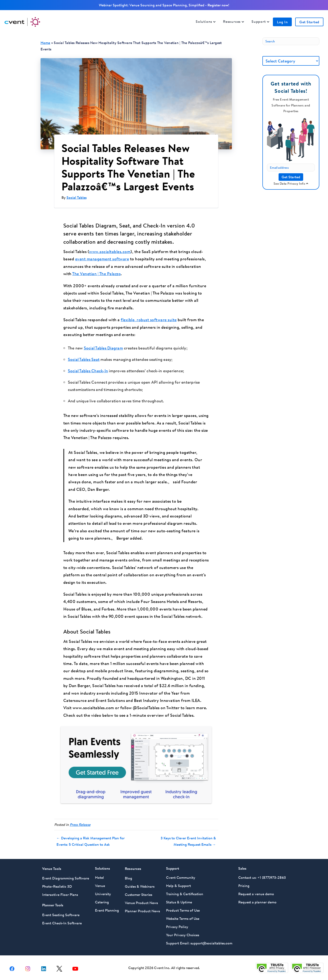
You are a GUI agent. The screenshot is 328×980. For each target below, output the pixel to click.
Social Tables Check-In (88, 371)
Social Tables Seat (84, 359)
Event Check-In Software (62, 921)
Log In (282, 22)
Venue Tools (52, 866)
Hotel (99, 875)
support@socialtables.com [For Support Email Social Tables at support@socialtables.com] (211, 941)
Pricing (244, 883)
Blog (128, 876)
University (103, 891)
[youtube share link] (75, 966)
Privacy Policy (177, 924)
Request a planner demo (257, 900)
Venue (100, 883)
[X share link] (59, 966)
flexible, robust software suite (149, 320)
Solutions (204, 21)
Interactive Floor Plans (60, 892)
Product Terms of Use (183, 908)
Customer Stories (138, 892)
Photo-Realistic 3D (57, 884)
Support (259, 21)
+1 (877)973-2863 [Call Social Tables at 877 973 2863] (272, 875)
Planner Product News (142, 908)
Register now (218, 5)
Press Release (80, 822)
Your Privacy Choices (183, 932)
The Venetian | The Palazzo (96, 274)
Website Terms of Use (183, 916)
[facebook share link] (12, 966)
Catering (102, 900)
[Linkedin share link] (44, 966)
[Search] (291, 41)
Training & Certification (185, 891)
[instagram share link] (28, 966)
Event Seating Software (61, 912)
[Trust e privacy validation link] (272, 965)
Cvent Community (181, 875)
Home (45, 43)
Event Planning (107, 908)
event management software (102, 259)
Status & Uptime (179, 900)
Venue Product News (141, 900)
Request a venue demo (256, 891)
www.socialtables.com (110, 252)
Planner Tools (53, 902)
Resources (232, 21)
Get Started (309, 22)
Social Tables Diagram (103, 348)
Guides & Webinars (140, 884)
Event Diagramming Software (66, 876)
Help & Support (178, 883)
